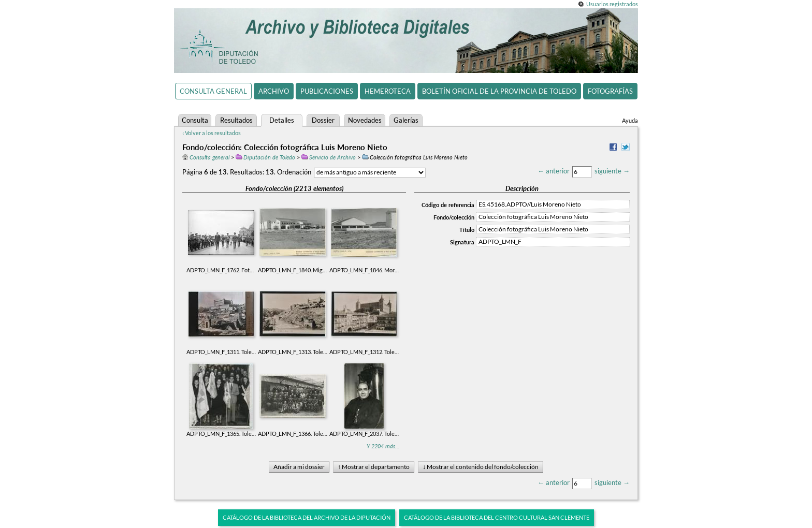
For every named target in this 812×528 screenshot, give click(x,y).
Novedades (365, 120)
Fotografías (610, 91)
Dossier (323, 120)
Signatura (462, 242)
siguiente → (612, 171)
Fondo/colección (454, 217)
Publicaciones (327, 91)
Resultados (236, 120)
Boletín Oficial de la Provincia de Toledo (499, 91)
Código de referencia (448, 205)
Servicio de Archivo (329, 157)
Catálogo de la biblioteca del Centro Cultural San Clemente (497, 517)
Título (467, 230)
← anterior (554, 171)
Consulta (195, 120)
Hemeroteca (388, 91)
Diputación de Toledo (265, 157)
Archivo (274, 91)
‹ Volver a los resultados (212, 133)
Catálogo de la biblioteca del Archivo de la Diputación (307, 517)
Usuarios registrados (612, 4)
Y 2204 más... (383, 446)
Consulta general (213, 91)
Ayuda (630, 120)
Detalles (282, 120)
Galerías (406, 120)
